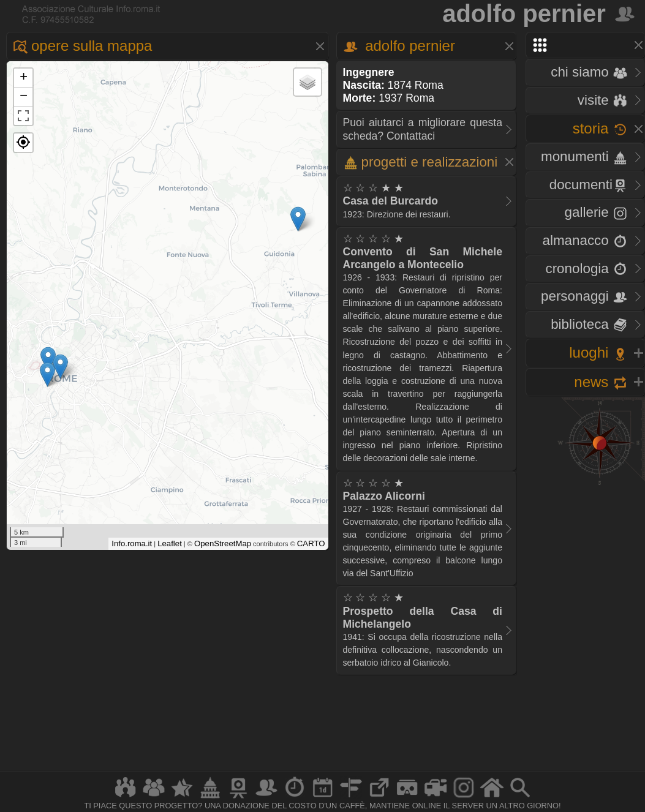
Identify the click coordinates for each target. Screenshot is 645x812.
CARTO (311, 543)
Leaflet (170, 543)
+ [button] (24, 78)
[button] (23, 143)
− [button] (24, 97)
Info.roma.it (132, 543)
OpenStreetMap (223, 543)
